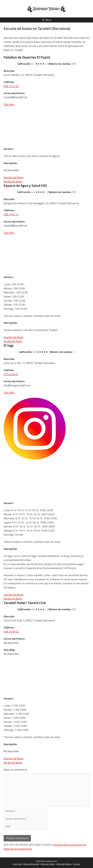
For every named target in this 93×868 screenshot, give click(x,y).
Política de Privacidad (31, 864)
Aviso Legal (17, 864)
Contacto (77, 864)
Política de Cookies (48, 864)
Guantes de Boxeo (14, 177)
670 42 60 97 (11, 374)
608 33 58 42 (11, 632)
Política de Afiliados (64, 864)
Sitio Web (9, 104)
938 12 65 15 (11, 214)
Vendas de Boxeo (13, 181)
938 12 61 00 (11, 86)
